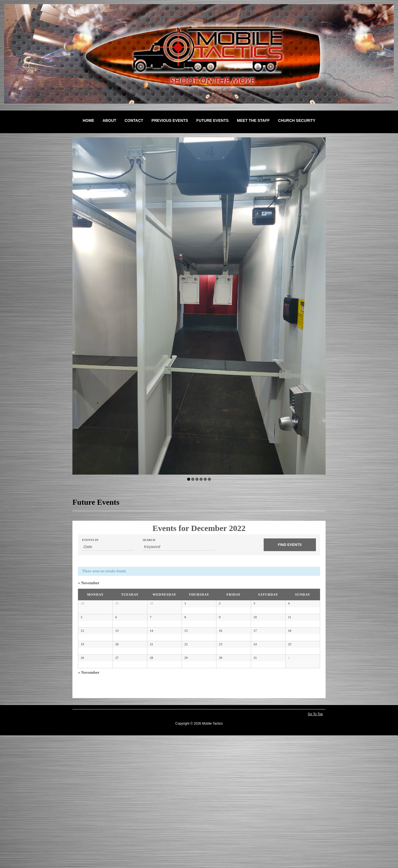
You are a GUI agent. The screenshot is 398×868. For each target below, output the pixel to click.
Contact (134, 120)
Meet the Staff (253, 120)
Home (88, 120)
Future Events (212, 120)
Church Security (297, 120)
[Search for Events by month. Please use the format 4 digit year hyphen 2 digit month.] (108, 547)
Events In (90, 540)
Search (149, 540)
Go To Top (315, 847)
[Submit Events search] (290, 545)
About (109, 120)
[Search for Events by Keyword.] (179, 547)
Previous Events (170, 120)
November (89, 583)
